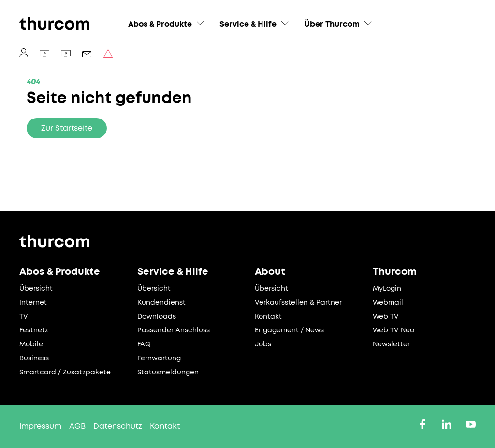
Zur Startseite (67, 128)
